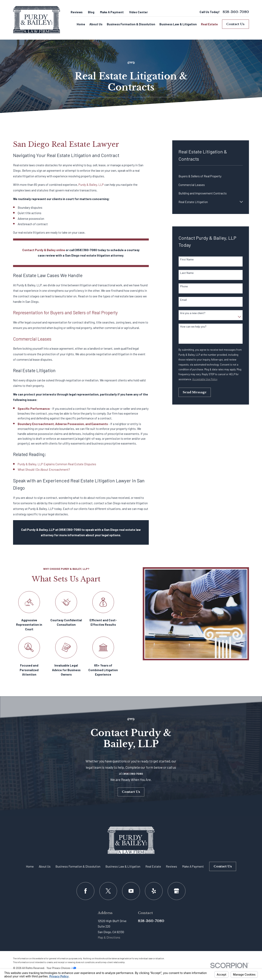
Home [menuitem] (81, 24)
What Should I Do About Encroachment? (44, 469)
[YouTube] (131, 891)
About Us (45, 866)
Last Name (187, 273)
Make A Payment (112, 12)
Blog (91, 12)
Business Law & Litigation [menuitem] (178, 24)
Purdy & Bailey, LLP (91, 185)
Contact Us (235, 24)
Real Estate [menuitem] (209, 24)
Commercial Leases (32, 339)
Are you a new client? (193, 313)
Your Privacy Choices (61, 968)
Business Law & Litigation (123, 866)
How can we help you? (193, 327)
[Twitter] (108, 891)
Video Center (138, 12)
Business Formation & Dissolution (78, 866)
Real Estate (153, 866)
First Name (187, 259)
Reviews (77, 12)
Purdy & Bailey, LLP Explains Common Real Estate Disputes (57, 464)
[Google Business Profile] (177, 891)
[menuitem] (211, 176)
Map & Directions (109, 937)
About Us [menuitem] (96, 24)
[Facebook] (85, 891)
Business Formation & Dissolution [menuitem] (131, 24)
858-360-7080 (236, 12)
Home (30, 866)
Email (183, 300)
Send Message (195, 392)
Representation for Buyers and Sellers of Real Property (65, 312)
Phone (184, 286)
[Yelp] (154, 891)
